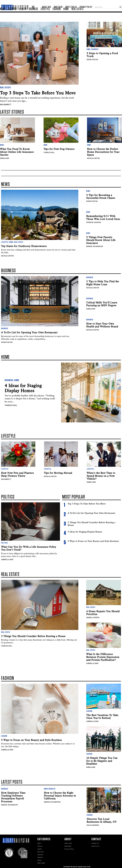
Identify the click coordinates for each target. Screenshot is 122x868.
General (90, 815)
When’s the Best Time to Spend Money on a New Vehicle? (101, 475)
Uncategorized (50, 788)
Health (23, 15)
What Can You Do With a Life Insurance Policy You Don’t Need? (29, 548)
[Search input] (110, 6)
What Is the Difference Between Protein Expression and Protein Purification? (103, 657)
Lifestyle (45, 15)
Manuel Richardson (95, 246)
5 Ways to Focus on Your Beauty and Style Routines (93, 541)
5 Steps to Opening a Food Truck (102, 54)
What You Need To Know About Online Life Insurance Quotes (17, 151)
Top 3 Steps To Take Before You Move (38, 92)
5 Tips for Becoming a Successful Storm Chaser (101, 196)
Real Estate (78, 15)
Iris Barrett (6, 104)
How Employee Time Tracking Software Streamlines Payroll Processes (13, 797)
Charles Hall (49, 152)
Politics (12, 15)
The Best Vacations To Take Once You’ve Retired (102, 716)
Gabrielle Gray (7, 559)
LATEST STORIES (12, 112)
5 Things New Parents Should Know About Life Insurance (101, 240)
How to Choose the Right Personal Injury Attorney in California (60, 795)
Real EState (10, 574)
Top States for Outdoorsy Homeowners (24, 246)
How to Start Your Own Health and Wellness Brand (102, 324)
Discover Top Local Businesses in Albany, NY (102, 820)
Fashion (57, 15)
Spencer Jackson (94, 222)
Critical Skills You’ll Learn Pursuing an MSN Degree (102, 303)
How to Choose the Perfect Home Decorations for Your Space (103, 151)
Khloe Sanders (93, 825)
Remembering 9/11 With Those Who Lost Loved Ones (103, 217)
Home (66, 15)
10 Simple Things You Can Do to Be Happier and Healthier (102, 760)
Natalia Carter (93, 158)
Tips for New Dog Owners (59, 148)
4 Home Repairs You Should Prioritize (103, 612)
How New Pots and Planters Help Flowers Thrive (17, 474)
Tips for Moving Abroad (58, 472)
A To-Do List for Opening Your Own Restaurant (29, 332)
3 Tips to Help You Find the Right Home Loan (103, 282)
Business (33, 15)
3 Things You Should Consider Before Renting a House (33, 636)
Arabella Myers (93, 617)
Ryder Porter (92, 59)
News (3, 15)
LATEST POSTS (12, 782)
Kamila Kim (4, 158)
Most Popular (74, 497)
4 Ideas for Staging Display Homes (23, 388)
